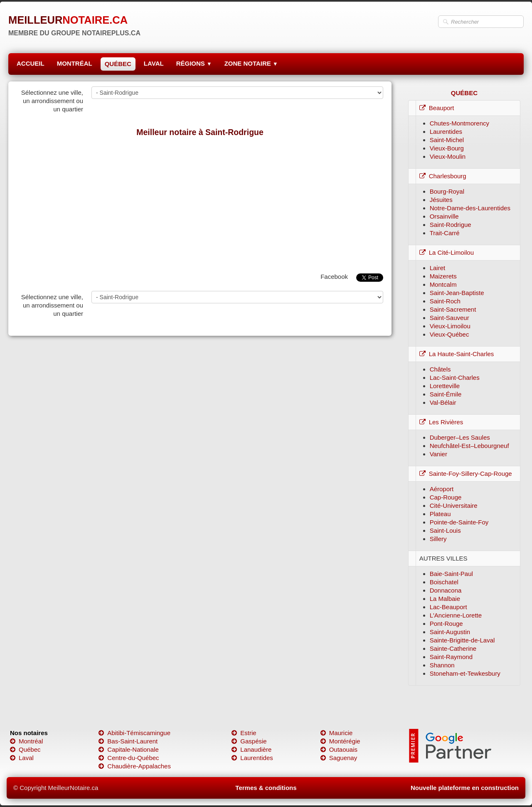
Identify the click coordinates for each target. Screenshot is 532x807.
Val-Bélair (443, 402)
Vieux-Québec (449, 334)
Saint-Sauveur (449, 318)
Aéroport (442, 489)
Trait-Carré (445, 233)
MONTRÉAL (75, 63)
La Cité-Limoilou (447, 252)
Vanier (438, 454)
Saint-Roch (445, 301)
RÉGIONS (194, 63)
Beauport (437, 108)
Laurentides (446, 132)
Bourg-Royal (447, 191)
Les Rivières (441, 422)
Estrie (244, 733)
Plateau (440, 514)
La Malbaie (445, 599)
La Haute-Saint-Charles (457, 354)
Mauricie (337, 733)
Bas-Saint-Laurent (128, 741)
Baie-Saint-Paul (451, 574)
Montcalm (443, 284)
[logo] (74, 23)
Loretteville (445, 386)
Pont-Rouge (446, 624)
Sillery (438, 539)
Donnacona (446, 590)
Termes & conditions (266, 788)
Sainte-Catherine (453, 648)
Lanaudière (251, 749)
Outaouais (339, 749)
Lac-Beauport (448, 607)
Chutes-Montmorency (459, 123)
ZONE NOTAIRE (251, 63)
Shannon (442, 665)
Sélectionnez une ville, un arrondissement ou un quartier (52, 101)
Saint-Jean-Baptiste (457, 293)
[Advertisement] (200, 203)
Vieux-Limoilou (450, 326)
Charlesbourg (443, 176)
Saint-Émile (446, 394)
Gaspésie (249, 741)
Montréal (26, 741)
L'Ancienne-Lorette (456, 615)
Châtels (440, 369)
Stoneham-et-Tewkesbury (465, 673)
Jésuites (441, 200)
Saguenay (339, 758)
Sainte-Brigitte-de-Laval (462, 640)
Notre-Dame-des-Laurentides (470, 208)
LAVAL (154, 63)
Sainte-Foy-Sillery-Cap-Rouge (466, 474)
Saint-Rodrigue (451, 225)
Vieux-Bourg (447, 148)
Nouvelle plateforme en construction (465, 788)
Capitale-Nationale (128, 749)
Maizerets (443, 276)
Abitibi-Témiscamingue (134, 733)
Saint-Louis (445, 530)
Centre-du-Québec (129, 758)
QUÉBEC (118, 64)
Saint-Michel (447, 140)
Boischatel (444, 582)
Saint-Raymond (451, 657)
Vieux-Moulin (448, 156)
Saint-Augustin (450, 632)
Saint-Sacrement (453, 309)
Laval (22, 758)
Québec (25, 749)
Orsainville (444, 216)
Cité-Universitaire (454, 506)
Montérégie (340, 741)
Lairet (438, 268)
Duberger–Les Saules (460, 437)
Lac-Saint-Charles (455, 378)
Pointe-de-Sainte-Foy (459, 522)
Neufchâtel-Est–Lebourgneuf (469, 446)
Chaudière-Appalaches (135, 766)
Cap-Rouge (446, 497)
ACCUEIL (31, 63)
